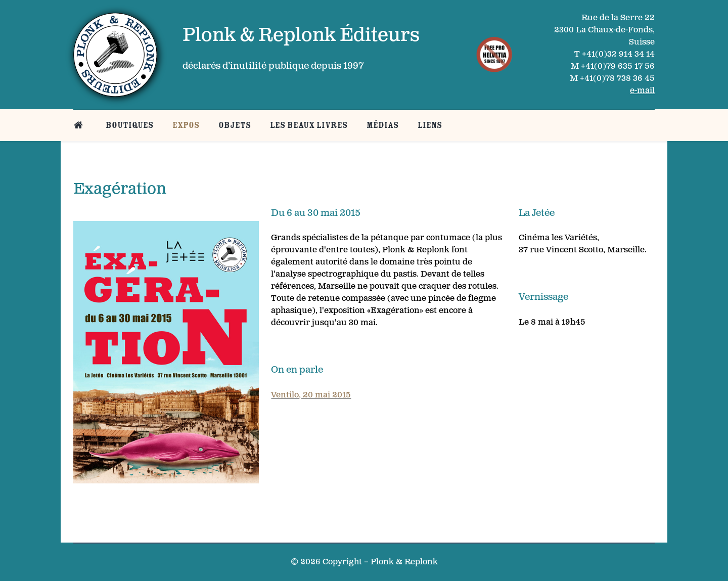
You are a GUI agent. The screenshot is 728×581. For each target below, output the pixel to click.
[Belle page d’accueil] (80, 125)
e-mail (642, 91)
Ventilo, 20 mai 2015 (311, 395)
